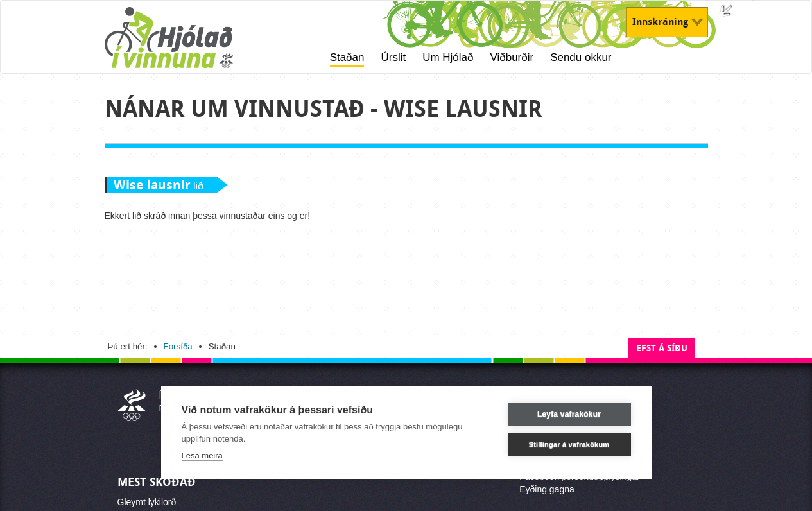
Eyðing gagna (547, 489)
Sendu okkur (581, 57)
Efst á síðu (662, 348)
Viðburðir (512, 57)
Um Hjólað (448, 57)
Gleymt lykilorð (147, 502)
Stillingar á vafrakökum (569, 444)
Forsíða (178, 346)
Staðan (347, 57)
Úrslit (393, 57)
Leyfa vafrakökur (569, 414)
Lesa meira (202, 455)
